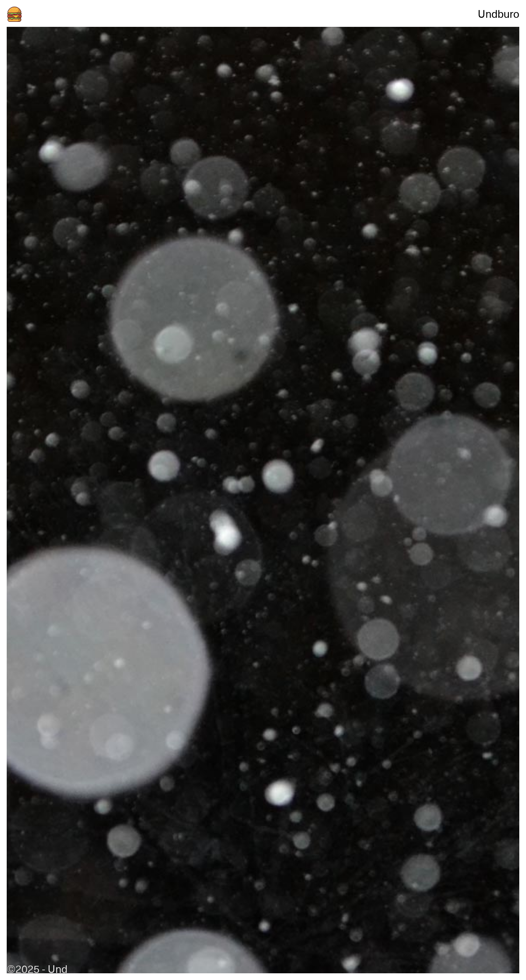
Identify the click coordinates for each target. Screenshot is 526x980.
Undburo (498, 13)
